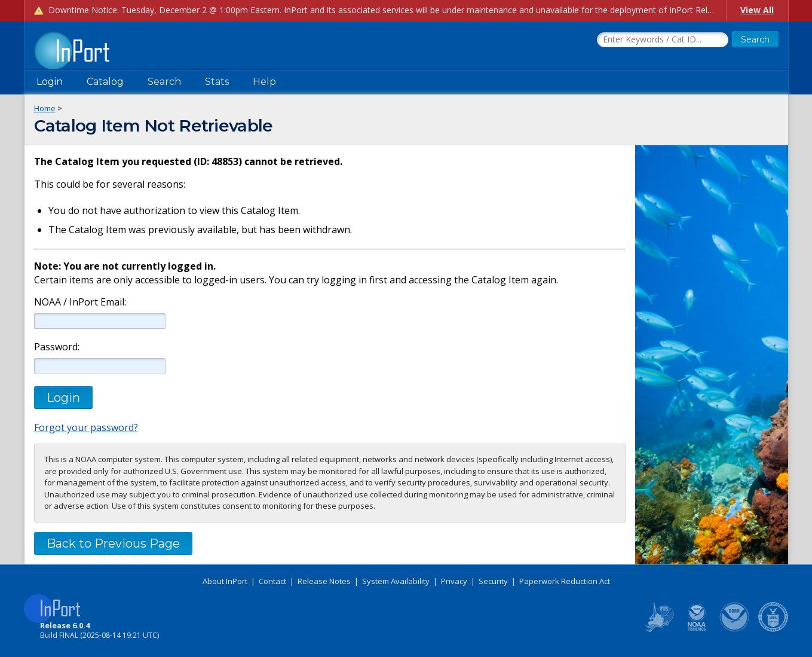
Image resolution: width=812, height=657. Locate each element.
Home (45, 108)
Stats (217, 82)
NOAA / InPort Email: (79, 302)
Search (164, 82)
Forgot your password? (86, 427)
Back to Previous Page (113, 543)
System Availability (396, 581)
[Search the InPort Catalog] (663, 40)
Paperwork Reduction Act (565, 581)
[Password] (100, 366)
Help (264, 82)
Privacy (454, 581)
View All (757, 10)
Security (493, 581)
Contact (272, 581)
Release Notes (324, 581)
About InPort (225, 581)
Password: (57, 347)
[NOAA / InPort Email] (100, 321)
